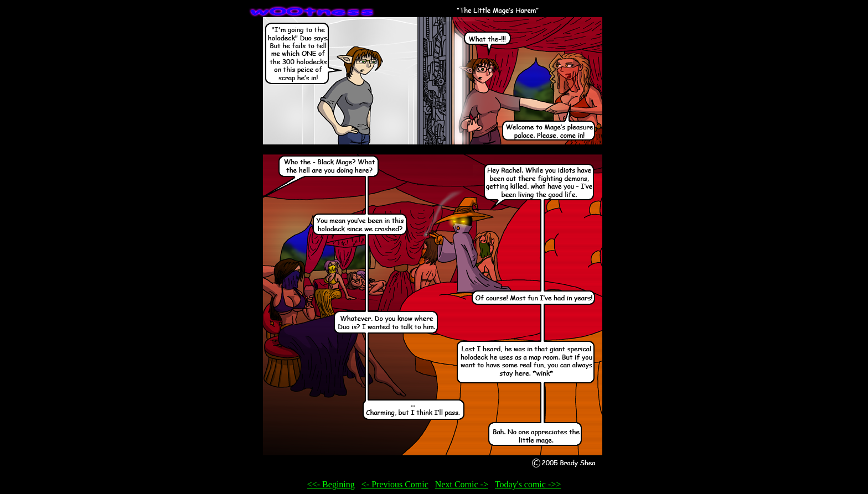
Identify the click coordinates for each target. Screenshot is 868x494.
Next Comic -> (462, 484)
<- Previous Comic (395, 484)
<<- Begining (331, 484)
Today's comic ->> (528, 484)
